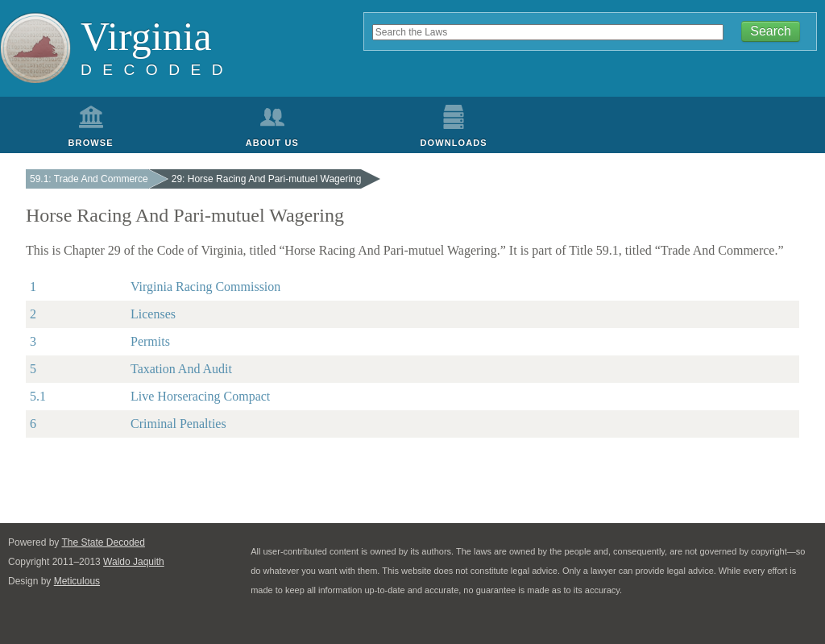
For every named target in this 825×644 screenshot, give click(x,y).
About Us (272, 143)
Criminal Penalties (178, 424)
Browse (91, 143)
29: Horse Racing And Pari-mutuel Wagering (267, 179)
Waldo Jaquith (134, 562)
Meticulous (77, 581)
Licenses (153, 314)
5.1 (38, 396)
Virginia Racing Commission (205, 287)
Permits (150, 341)
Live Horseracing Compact (200, 396)
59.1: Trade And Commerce (89, 179)
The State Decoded (104, 542)
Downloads (454, 143)
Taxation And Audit (181, 369)
